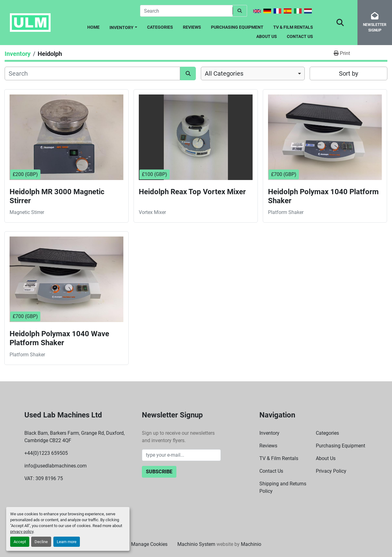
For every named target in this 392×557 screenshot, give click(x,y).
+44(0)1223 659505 (46, 453)
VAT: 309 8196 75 (44, 478)
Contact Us (300, 36)
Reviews (192, 27)
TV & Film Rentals (293, 27)
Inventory (122, 27)
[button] (123, 26)
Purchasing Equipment (237, 27)
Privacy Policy (331, 471)
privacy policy (22, 532)
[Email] (181, 455)
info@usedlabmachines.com (56, 466)
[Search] (186, 11)
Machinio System (196, 544)
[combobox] (253, 73)
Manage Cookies (149, 544)
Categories (160, 27)
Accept (20, 542)
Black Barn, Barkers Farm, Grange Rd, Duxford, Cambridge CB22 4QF (74, 437)
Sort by (349, 73)
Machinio (251, 544)
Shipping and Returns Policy (283, 487)
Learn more (67, 542)
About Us (267, 36)
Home (93, 27)
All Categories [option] (224, 73)
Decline (41, 542)
